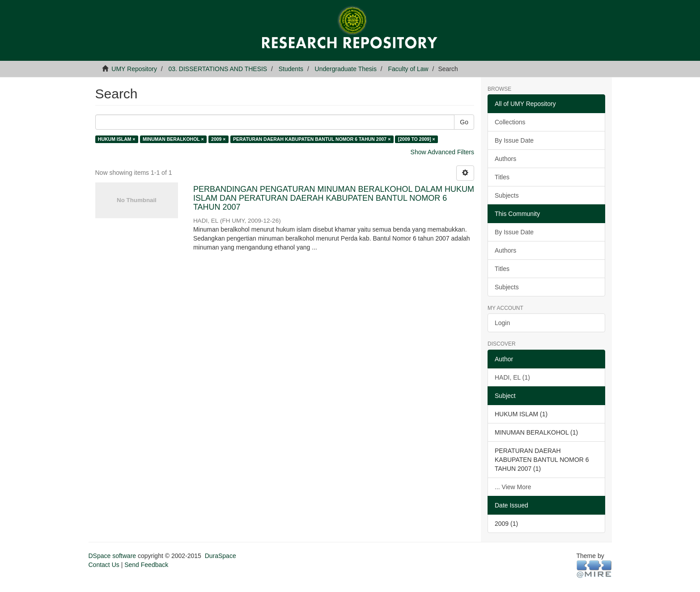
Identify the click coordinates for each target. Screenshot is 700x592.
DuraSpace (221, 556)
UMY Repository (134, 69)
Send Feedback (146, 565)
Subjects (507, 195)
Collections (510, 122)
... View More (513, 487)
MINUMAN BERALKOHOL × (173, 139)
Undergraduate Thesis (346, 69)
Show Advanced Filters (442, 152)
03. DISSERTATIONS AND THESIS (218, 69)
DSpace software (112, 556)
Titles (502, 177)
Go (464, 122)
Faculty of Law (408, 69)
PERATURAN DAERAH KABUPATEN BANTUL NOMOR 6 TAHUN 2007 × (312, 139)
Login (502, 323)
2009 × (218, 139)
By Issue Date (514, 140)
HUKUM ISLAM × (117, 139)
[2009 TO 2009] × (417, 139)
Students (291, 69)
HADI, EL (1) (512, 377)
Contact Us (104, 565)
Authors (505, 159)
